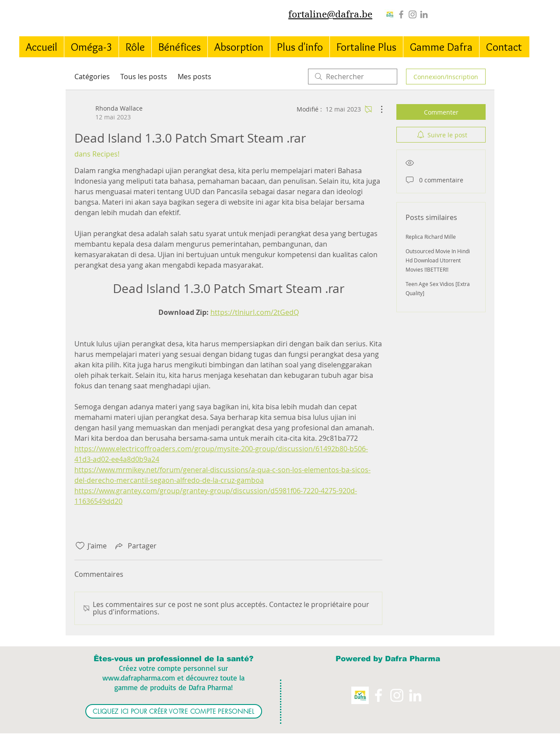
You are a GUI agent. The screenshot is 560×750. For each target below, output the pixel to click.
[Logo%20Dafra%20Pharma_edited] (390, 14)
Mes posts (194, 77)
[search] (353, 77)
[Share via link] (135, 546)
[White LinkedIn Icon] (415, 695)
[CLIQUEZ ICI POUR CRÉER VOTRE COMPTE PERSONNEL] (174, 711)
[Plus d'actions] (377, 109)
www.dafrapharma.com (139, 678)
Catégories (92, 77)
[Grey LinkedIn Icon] (424, 14)
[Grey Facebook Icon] (401, 14)
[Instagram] (413, 14)
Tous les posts (144, 77)
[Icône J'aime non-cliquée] (80, 546)
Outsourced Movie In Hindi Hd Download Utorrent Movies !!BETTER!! (438, 260)
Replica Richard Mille (431, 237)
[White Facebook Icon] (378, 695)
